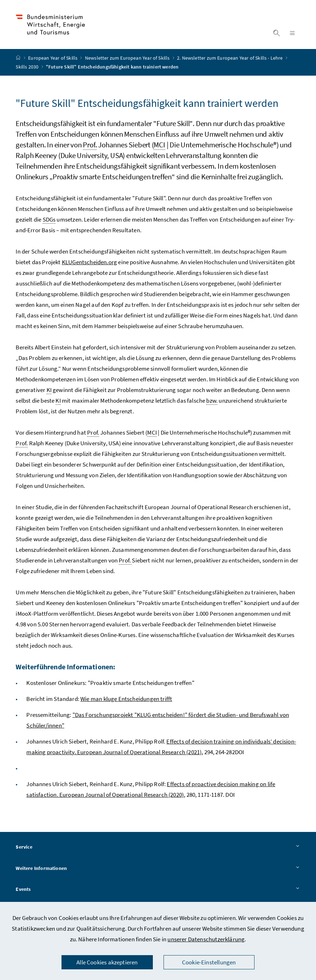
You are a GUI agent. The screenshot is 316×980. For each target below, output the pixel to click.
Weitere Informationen (158, 869)
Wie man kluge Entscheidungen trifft (126, 699)
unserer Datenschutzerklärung (206, 939)
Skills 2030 (28, 67)
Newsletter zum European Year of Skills (128, 58)
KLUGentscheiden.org (89, 262)
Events (158, 889)
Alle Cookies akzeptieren (107, 962)
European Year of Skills (53, 58)
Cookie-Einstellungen (209, 962)
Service (158, 847)
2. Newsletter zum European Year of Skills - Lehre (231, 58)
